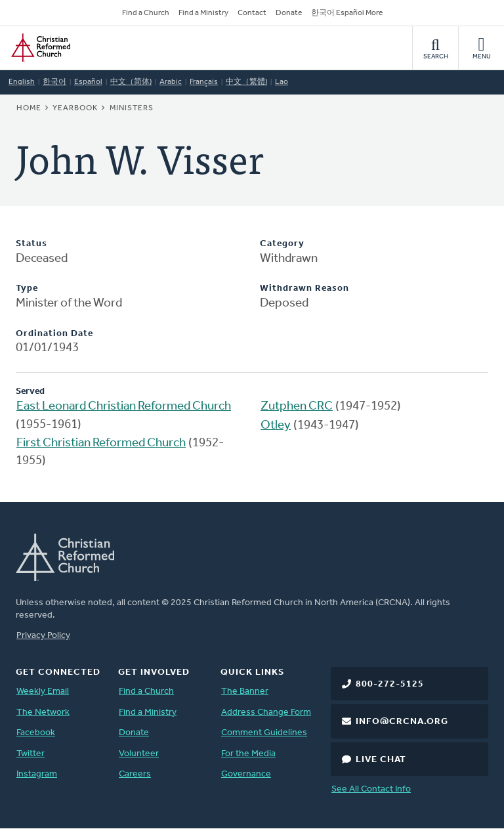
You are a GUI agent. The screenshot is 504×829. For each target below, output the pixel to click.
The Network (43, 712)
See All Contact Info (371, 789)
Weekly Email (43, 691)
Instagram (37, 774)
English (22, 82)
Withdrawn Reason (304, 288)
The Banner (245, 691)
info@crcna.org (402, 722)
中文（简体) (131, 82)
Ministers (132, 108)
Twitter (31, 754)
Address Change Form (266, 712)
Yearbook (75, 108)
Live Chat (381, 760)
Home (29, 108)
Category (282, 244)
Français (204, 82)
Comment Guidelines (264, 733)
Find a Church (146, 13)
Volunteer (139, 754)
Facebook (36, 733)
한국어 (54, 82)
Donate (289, 13)
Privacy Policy (43, 636)
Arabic (171, 82)
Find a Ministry (203, 13)
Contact (252, 13)
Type (27, 288)
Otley (276, 426)
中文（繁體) (246, 82)
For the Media (248, 754)
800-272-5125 (390, 684)
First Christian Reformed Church (101, 443)
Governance (246, 774)
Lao (282, 82)
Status (31, 244)
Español (88, 82)
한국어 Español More (347, 13)
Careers (135, 774)
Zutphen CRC (297, 407)
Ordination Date (54, 334)
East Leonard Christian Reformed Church (124, 407)
